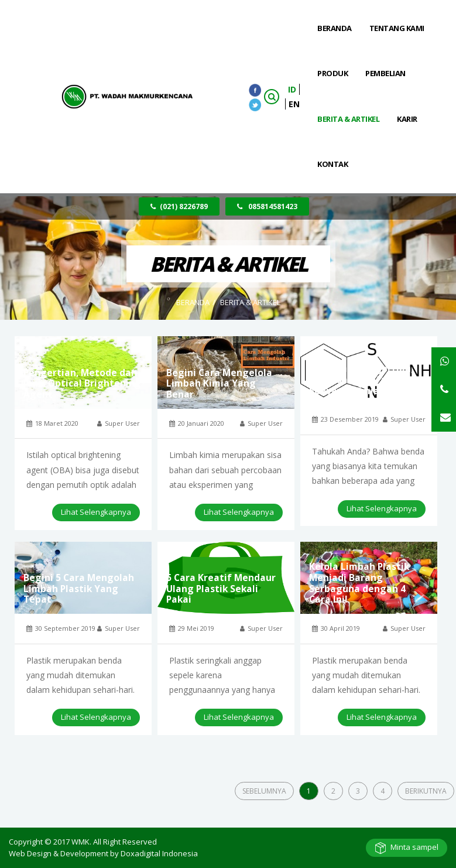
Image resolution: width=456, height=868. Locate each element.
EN (294, 104)
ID (292, 89)
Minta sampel (414, 847)
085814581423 (267, 206)
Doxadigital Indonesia (159, 853)
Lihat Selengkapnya (96, 512)
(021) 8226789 (179, 206)
